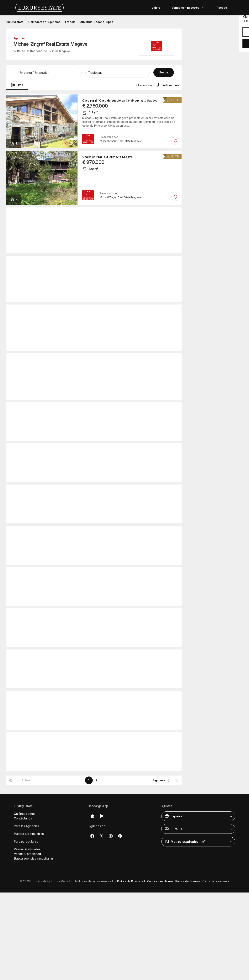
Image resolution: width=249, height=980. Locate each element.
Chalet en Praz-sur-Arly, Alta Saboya (107, 157)
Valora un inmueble (27, 849)
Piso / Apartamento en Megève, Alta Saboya (102, 311)
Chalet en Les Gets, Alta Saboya (94, 213)
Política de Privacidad (131, 881)
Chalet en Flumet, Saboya (90, 262)
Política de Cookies (188, 881)
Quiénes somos (25, 814)
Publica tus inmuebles (29, 834)
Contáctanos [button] (23, 818)
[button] (49, 73)
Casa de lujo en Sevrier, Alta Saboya (87, 449)
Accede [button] (222, 8)
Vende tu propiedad (27, 854)
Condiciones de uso (160, 881)
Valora (156, 8)
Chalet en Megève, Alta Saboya (84, 408)
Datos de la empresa (216, 881)
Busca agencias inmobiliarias (34, 858)
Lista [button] (17, 85)
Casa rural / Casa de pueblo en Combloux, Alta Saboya (120, 101)
